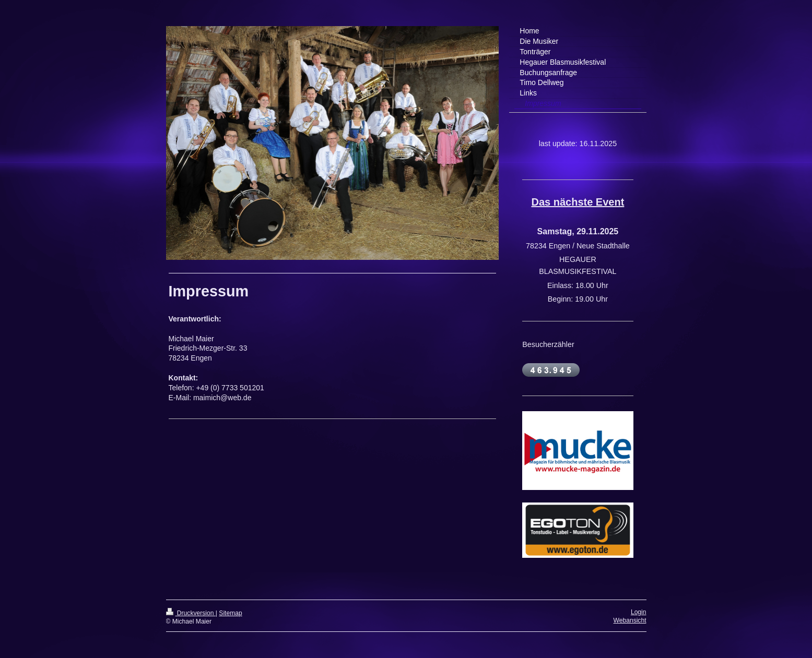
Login (639, 612)
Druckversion (191, 613)
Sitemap (230, 613)
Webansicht (630, 620)
